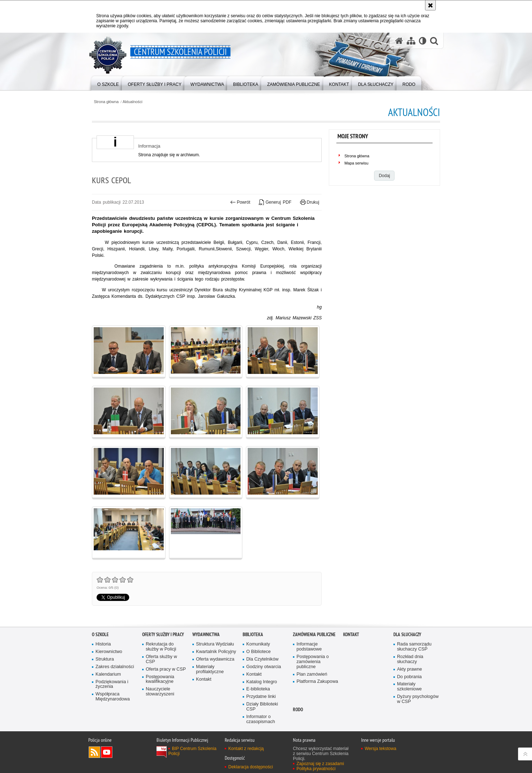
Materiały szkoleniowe (409, 687)
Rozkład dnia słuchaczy (410, 659)
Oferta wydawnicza (215, 659)
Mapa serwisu (357, 163)
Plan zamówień (312, 674)
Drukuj (310, 202)
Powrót (240, 202)
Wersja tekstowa (381, 749)
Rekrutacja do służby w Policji (161, 647)
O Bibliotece (258, 652)
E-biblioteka (258, 689)
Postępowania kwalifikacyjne (160, 679)
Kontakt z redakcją (246, 749)
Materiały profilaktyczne (210, 669)
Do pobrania (409, 677)
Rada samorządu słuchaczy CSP (414, 647)
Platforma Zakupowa (317, 682)
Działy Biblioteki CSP (262, 707)
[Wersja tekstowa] (423, 41)
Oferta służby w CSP (161, 659)
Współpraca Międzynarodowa (113, 697)
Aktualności (133, 102)
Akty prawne (409, 669)
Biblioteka (253, 635)
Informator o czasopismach (261, 719)
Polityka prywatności (316, 769)
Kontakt (204, 679)
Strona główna (106, 102)
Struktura (105, 659)
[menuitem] (108, 83)
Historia (103, 644)
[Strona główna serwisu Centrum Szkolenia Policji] (399, 41)
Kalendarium (108, 674)
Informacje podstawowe (309, 647)
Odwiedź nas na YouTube (107, 752)
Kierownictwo (109, 652)
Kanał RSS (94, 752)
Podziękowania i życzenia (112, 684)
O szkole (100, 635)
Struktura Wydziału (215, 644)
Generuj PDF (275, 202)
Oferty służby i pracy (163, 635)
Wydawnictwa (206, 635)
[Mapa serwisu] (411, 41)
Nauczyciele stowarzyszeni (160, 692)
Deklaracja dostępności (251, 767)
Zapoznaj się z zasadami (320, 764)
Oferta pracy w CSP (166, 669)
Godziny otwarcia (264, 667)
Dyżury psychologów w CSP (418, 699)
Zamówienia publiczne (314, 635)
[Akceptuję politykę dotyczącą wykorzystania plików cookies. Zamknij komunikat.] (430, 5)
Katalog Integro (262, 682)
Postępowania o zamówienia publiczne (313, 662)
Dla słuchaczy (407, 635)
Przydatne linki (261, 697)
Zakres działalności (115, 667)
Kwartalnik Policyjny (216, 652)
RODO (298, 710)
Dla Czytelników (262, 659)
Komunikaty (258, 644)
